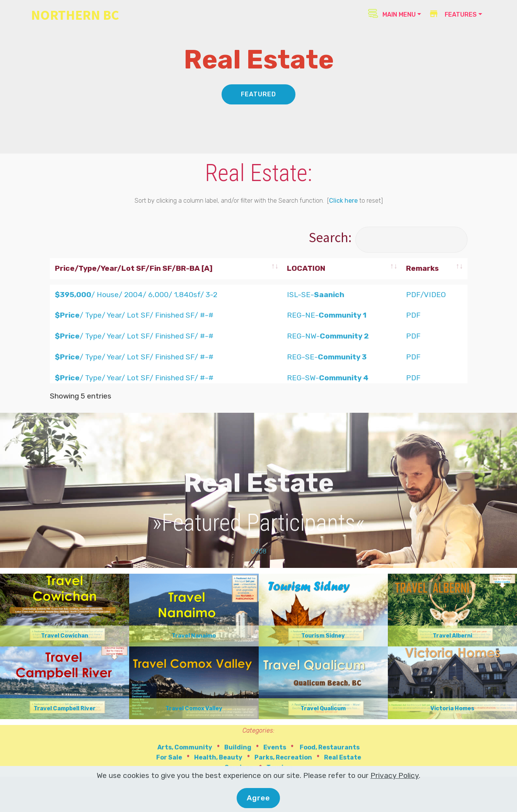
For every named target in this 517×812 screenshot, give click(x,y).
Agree (258, 799)
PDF (413, 379)
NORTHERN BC (75, 15)
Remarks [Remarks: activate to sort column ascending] (422, 268)
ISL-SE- (316, 358)
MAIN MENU (392, 14)
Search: (388, 237)
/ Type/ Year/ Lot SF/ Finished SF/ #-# (134, 379)
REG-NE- (327, 379)
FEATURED (258, 95)
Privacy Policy (395, 777)
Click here (343, 201)
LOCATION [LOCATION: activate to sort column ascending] (306, 268)
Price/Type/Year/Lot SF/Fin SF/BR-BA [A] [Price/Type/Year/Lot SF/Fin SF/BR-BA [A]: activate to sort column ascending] (134, 268)
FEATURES (453, 15)
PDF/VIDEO (426, 358)
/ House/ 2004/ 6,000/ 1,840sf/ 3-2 (136, 358)
